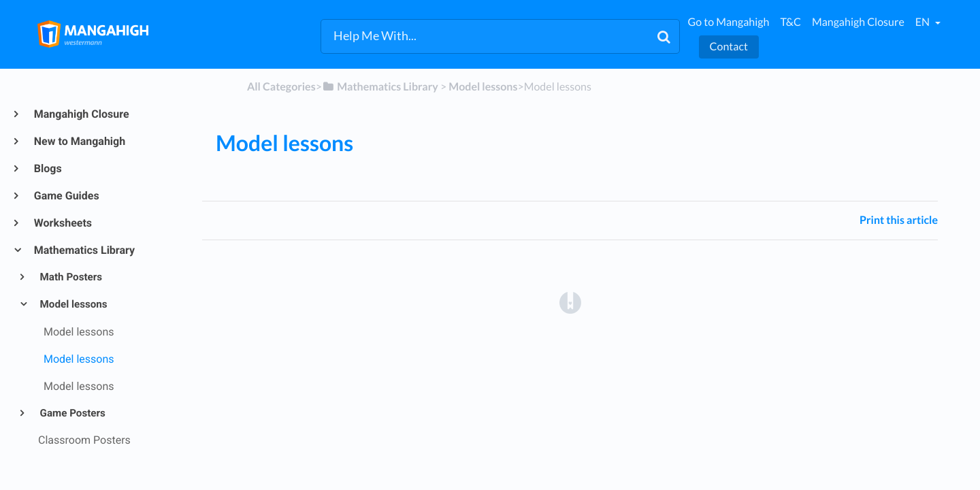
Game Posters (72, 413)
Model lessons (73, 304)
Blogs (47, 168)
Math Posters (70, 277)
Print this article (899, 220)
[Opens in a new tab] (570, 302)
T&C (790, 22)
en (924, 22)
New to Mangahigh (79, 141)
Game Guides (66, 196)
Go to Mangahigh (729, 22)
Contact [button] (729, 47)
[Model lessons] (483, 87)
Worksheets (62, 223)
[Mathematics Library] (380, 87)
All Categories (281, 87)
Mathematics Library (84, 250)
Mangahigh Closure (858, 22)
